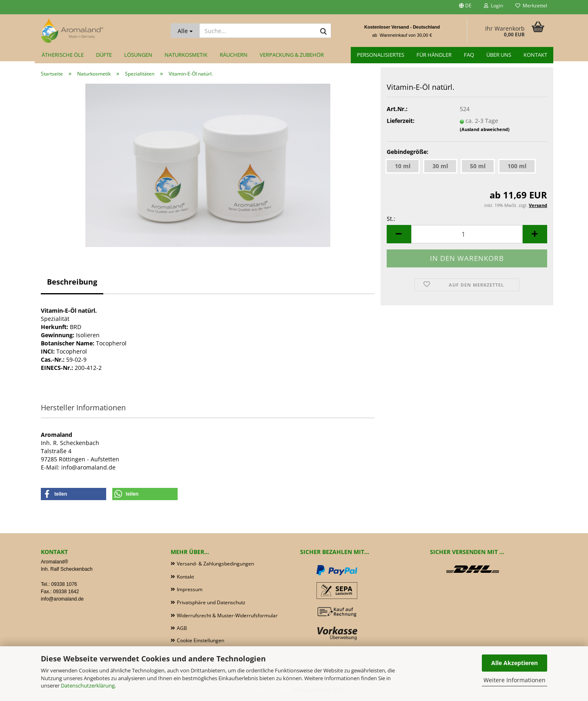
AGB (182, 628)
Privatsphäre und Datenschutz (211, 602)
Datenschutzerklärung (88, 685)
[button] (465, 7)
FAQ (469, 55)
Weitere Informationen (514, 680)
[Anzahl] (467, 234)
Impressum (190, 589)
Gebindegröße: (408, 152)
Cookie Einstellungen (200, 640)
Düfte (104, 55)
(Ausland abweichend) (485, 129)
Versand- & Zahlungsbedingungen (215, 564)
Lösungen (138, 55)
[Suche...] (185, 31)
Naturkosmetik (186, 55)
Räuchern (234, 55)
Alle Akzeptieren (514, 663)
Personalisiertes (381, 55)
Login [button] (493, 6)
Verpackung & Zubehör (292, 55)
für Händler (434, 55)
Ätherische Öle (63, 55)
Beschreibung (72, 282)
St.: (391, 219)
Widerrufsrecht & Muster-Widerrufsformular (227, 615)
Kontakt (535, 55)
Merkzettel (531, 6)
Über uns (499, 55)
